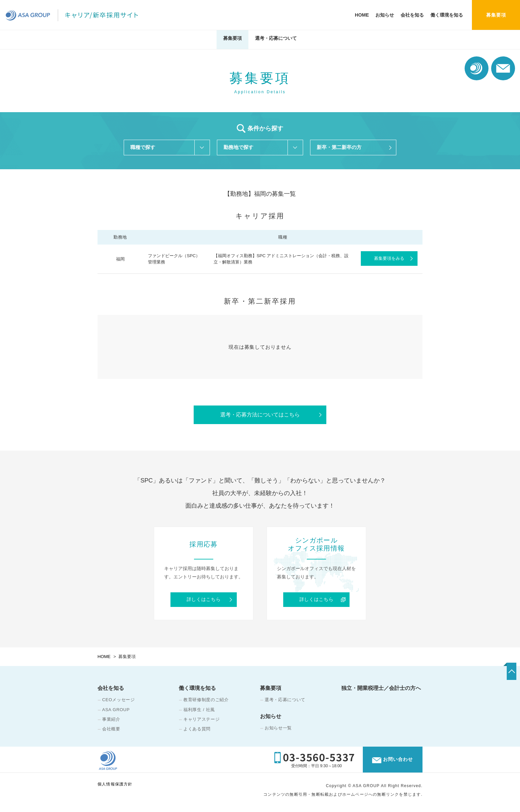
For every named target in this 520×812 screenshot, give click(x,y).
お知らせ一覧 (278, 732)
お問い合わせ (503, 68)
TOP (496, 678)
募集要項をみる (389, 260)
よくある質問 (197, 733)
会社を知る (412, 15)
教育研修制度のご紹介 (206, 704)
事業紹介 (111, 723)
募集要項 (232, 41)
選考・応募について (276, 41)
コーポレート (477, 68)
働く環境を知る (447, 15)
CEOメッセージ (119, 704)
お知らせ (385, 15)
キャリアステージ (201, 723)
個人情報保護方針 (115, 790)
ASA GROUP (116, 713)
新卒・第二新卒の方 (339, 148)
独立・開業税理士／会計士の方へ (381, 692)
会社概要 (111, 733)
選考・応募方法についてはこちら (260, 417)
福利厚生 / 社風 (199, 713)
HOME (362, 15)
